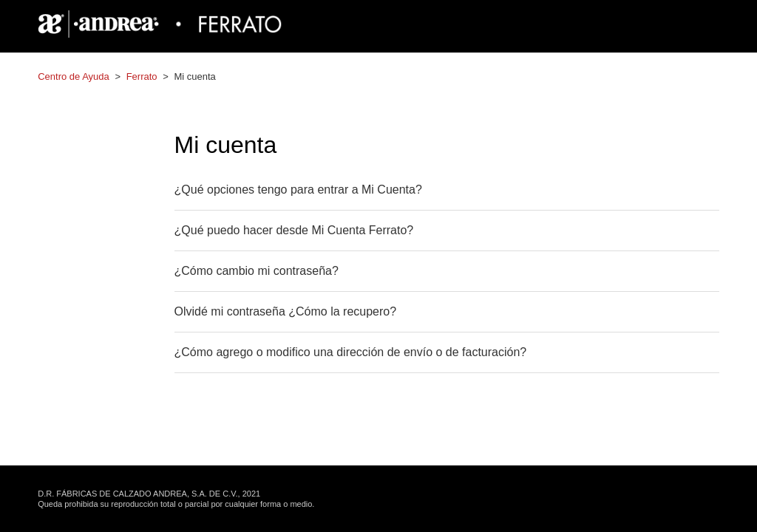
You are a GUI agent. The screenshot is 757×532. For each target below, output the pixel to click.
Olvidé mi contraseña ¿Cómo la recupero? (286, 311)
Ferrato (142, 76)
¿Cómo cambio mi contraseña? (257, 271)
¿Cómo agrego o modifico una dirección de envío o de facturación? (351, 352)
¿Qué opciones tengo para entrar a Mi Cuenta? (298, 190)
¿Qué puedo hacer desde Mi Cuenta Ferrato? (294, 230)
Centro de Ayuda (74, 76)
